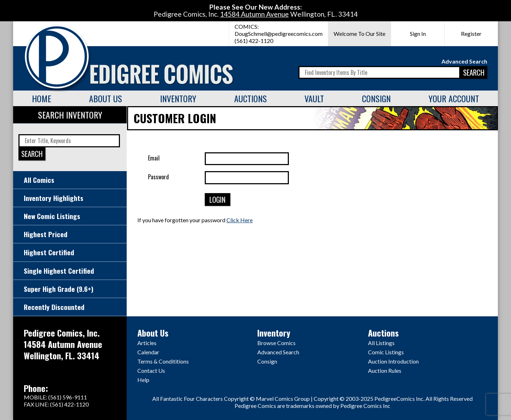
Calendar (148, 352)
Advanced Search (464, 61)
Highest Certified (49, 252)
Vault (314, 98)
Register (471, 34)
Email (154, 158)
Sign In (418, 34)
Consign (376, 98)
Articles (147, 343)
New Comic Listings (52, 216)
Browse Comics (276, 343)
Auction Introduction (393, 361)
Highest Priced (46, 234)
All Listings (381, 343)
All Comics (39, 180)
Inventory (178, 98)
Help (143, 380)
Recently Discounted (54, 307)
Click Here (240, 220)
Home (42, 98)
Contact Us (151, 370)
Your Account (454, 98)
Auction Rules (385, 370)
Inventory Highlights (54, 198)
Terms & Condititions (163, 361)
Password (158, 177)
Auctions (251, 98)
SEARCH (474, 72)
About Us (106, 98)
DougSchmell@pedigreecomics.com (279, 34)
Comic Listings (386, 352)
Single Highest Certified (59, 271)
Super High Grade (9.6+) (59, 289)
